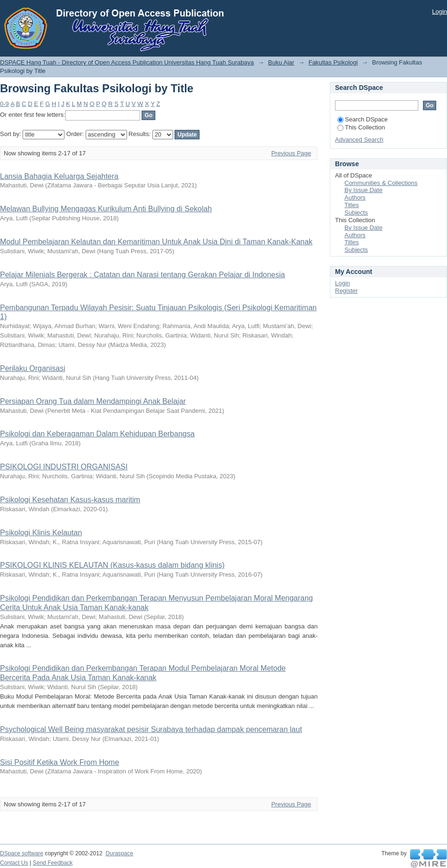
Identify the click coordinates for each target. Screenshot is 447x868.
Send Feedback (53, 863)
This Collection (361, 127)
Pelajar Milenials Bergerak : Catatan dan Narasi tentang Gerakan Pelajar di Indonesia (143, 275)
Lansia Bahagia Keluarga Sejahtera (59, 176)
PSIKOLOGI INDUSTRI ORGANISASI (64, 467)
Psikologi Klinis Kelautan (41, 533)
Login (439, 12)
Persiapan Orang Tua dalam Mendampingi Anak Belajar (93, 401)
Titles (352, 205)
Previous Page (291, 153)
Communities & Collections (381, 183)
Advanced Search (359, 140)
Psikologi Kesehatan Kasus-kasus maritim (70, 500)
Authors (355, 197)
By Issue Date (363, 190)
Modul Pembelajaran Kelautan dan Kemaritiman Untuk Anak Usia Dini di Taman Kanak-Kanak (156, 242)
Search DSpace (363, 119)
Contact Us (14, 863)
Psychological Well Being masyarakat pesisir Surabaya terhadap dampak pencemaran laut (151, 729)
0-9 (4, 104)
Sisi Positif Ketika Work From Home (60, 762)
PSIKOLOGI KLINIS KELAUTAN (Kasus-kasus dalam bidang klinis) (112, 565)
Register (346, 291)
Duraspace (119, 853)
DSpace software (22, 853)
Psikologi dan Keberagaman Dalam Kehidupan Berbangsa (97, 434)
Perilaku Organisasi (33, 368)
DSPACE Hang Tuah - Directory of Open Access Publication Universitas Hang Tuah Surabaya (127, 62)
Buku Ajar (281, 62)
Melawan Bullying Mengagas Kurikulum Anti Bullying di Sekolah (106, 209)
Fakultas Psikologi (333, 62)
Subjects (356, 213)
